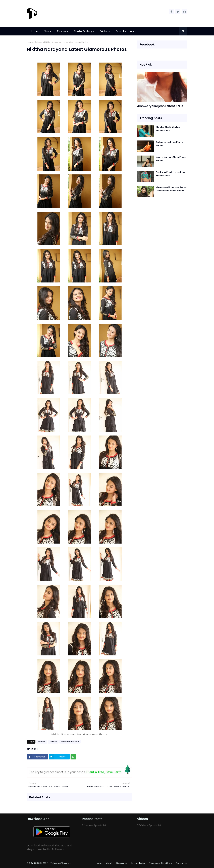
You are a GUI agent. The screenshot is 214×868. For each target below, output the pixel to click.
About (109, 863)
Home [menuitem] (34, 31)
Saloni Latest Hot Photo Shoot (169, 144)
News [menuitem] (47, 31)
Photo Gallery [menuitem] (83, 31)
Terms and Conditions (161, 863)
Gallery (53, 742)
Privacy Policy (138, 863)
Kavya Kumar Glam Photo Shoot (171, 159)
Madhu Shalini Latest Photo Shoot (168, 129)
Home (30, 42)
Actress (39, 42)
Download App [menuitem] (126, 31)
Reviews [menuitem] (62, 31)
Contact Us (181, 863)
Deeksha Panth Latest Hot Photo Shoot (171, 174)
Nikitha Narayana (70, 742)
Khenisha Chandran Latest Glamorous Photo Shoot (172, 189)
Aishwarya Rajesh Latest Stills (160, 106)
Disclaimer (122, 863)
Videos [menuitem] (105, 31)
